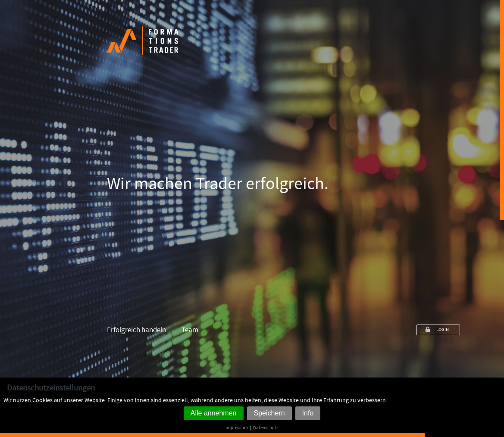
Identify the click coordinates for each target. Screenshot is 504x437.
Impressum (237, 428)
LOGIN (443, 330)
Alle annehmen (214, 413)
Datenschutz (266, 428)
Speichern (269, 413)
